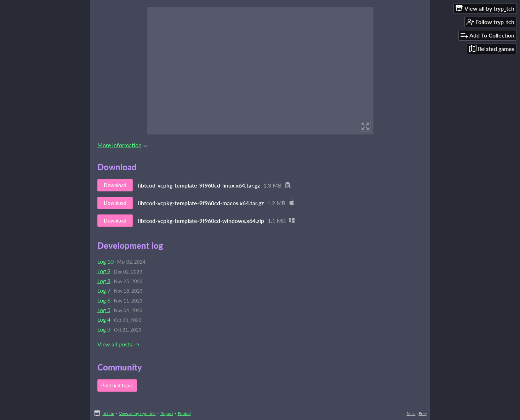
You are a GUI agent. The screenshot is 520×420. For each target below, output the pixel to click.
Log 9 (104, 271)
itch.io (108, 413)
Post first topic (117, 386)
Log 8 (104, 281)
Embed (184, 413)
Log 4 (104, 319)
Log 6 (104, 300)
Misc (411, 413)
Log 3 (104, 329)
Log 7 (104, 290)
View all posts (115, 344)
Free (423, 413)
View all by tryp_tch (137, 413)
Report (167, 413)
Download (115, 185)
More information (122, 145)
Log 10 (105, 261)
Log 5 (104, 310)
